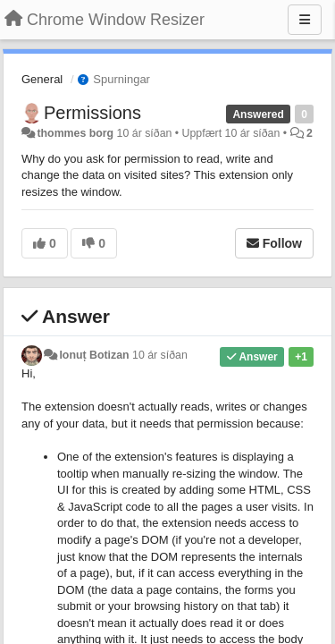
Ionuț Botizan (94, 355)
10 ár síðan (160, 355)
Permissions (92, 113)
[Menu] (305, 20)
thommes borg (75, 133)
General (42, 79)
